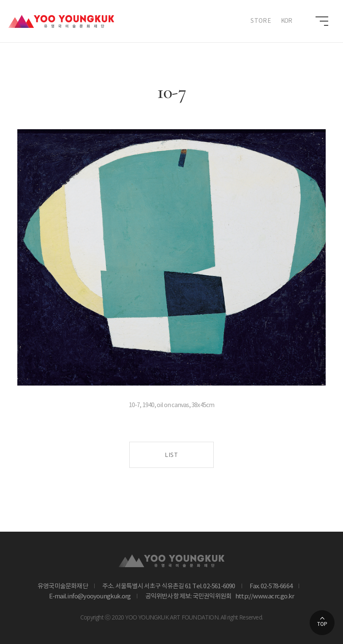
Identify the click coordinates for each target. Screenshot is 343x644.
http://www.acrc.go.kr (263, 596)
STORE (261, 21)
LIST (171, 455)
